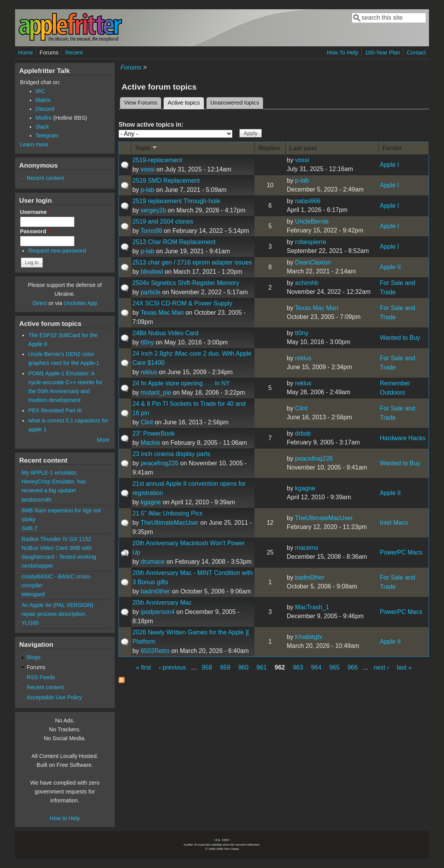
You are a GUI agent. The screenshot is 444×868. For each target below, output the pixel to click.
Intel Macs (394, 523)
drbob (303, 433)
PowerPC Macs (401, 552)
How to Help (65, 818)
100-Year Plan (383, 53)
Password (35, 231)
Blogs (34, 657)
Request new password (57, 251)
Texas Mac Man (162, 313)
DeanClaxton (313, 262)
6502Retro (155, 651)
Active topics (186, 102)
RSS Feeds (41, 677)
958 (207, 667)
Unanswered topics (235, 103)
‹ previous (172, 667)
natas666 (308, 201)
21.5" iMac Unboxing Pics (168, 513)
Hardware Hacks (403, 438)
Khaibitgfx (308, 637)
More (103, 440)
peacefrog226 (159, 463)
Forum (392, 148)
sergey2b (153, 210)
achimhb (307, 283)
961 (262, 667)
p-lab (147, 190)
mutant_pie (156, 392)
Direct (40, 303)
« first (143, 667)
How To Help (343, 53)
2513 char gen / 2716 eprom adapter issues (192, 262)
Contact (417, 53)
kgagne (151, 502)
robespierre (311, 242)
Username (35, 212)
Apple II (390, 267)
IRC (40, 91)
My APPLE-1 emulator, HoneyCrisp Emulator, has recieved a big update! (54, 481)
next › (381, 667)
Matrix (43, 100)
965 (335, 667)
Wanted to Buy (400, 338)
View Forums (141, 103)
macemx (307, 548)
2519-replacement (157, 160)
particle (151, 292)
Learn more (34, 144)
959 (225, 667)
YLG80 (30, 623)
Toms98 (151, 231)
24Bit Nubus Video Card (165, 333)
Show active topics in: (151, 125)
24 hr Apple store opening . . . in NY (181, 383)
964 (316, 667)
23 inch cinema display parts (171, 454)
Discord (45, 109)
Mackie (150, 443)
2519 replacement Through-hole (176, 201)
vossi (147, 169)
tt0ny (147, 342)
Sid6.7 (30, 528)
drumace (153, 562)
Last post (303, 148)
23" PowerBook (154, 433)
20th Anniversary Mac (162, 603)
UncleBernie (312, 221)
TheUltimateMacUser (169, 523)
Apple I (390, 165)
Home (25, 53)
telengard (33, 594)
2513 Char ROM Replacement (174, 242)
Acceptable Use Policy (54, 697)
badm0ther (155, 591)
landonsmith (37, 500)
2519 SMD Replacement (166, 181)
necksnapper (37, 566)
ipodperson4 (158, 612)
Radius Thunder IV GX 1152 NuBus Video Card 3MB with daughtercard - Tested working (59, 548)
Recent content (45, 178)
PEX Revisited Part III (55, 410)
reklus (149, 372)
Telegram (47, 136)
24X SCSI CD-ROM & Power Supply (182, 303)
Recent (74, 53)
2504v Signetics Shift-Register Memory (186, 283)
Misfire (44, 118)
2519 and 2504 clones (163, 221)
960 (243, 667)
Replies (269, 148)
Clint (147, 422)
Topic (146, 148)
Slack (42, 127)
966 (353, 667)
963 (298, 667)
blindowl (152, 272)
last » (404, 667)
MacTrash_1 (312, 607)
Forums (49, 53)
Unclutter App (80, 303)
